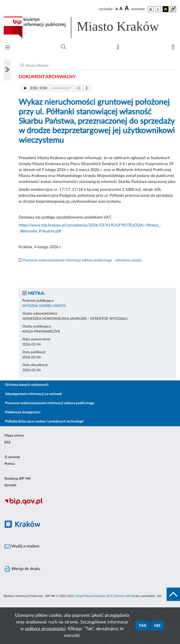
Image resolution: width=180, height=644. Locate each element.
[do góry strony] (173, 594)
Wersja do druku (22, 569)
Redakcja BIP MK (18, 479)
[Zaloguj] (174, 48)
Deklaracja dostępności (23, 412)
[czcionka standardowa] (117, 9)
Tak (143, 626)
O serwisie (12, 457)
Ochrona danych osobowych (27, 385)
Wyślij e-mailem (22, 546)
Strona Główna (37, 66)
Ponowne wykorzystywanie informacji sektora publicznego (50, 403)
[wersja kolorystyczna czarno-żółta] (166, 9)
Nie (157, 626)
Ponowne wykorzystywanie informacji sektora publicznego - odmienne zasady (82, 260)
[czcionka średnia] (121, 9)
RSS (8, 443)
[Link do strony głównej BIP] (88, 27)
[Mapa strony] (119, 48)
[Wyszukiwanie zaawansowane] (63, 47)
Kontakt (10, 485)
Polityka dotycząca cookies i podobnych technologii (44, 421)
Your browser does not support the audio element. (56, 88)
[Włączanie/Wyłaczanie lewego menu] (7, 70)
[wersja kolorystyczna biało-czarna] (158, 9)
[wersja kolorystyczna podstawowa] (151, 9)
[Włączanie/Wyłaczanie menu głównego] (7, 48)
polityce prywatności (45, 629)
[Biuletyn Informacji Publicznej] (90, 504)
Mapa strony (14, 436)
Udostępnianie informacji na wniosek (33, 394)
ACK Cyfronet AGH (119, 596)
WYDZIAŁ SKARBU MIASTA (44, 306)
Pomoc (10, 464)
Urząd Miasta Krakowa (90, 596)
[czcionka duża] (127, 8)
